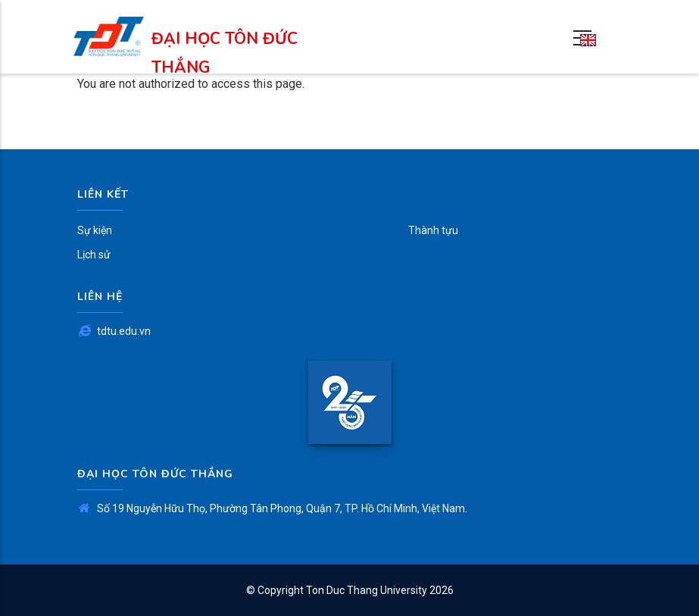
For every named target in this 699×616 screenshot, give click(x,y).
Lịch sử (94, 255)
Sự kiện (95, 230)
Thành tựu (433, 230)
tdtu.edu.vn (114, 331)
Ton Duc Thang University (367, 590)
